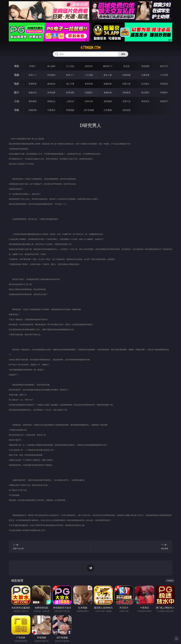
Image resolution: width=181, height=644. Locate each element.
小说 (17, 101)
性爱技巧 (164, 101)
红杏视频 (108, 110)
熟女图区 (145, 92)
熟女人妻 (108, 75)
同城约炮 (33, 110)
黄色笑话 (145, 101)
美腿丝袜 (108, 92)
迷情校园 (108, 101)
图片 (17, 92)
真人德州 (51, 66)
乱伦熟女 (145, 84)
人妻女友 (70, 101)
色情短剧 (126, 110)
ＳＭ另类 (164, 75)
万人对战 (70, 66)
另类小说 (126, 101)
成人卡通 (70, 84)
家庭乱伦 (51, 101)
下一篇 (131, 547)
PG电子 (32, 66)
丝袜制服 (126, 75)
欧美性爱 (89, 84)
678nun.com (91, 48)
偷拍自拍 (51, 84)
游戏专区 (89, 66)
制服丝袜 (108, 84)
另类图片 (164, 92)
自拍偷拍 (51, 75)
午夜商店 (51, 110)
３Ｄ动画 (89, 75)
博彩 (17, 66)
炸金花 (126, 66)
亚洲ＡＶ (33, 75)
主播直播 (145, 75)
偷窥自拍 (33, 92)
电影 (17, 84)
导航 (17, 110)
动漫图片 (89, 92)
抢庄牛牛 (164, 66)
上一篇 (50, 547)
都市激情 (33, 101)
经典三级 (126, 84)
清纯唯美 (126, 92)
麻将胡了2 (108, 66)
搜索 (123, 54)
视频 (17, 75)
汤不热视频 (89, 110)
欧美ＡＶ (70, 75)
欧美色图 (70, 92)
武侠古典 (89, 101)
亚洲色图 (51, 92)
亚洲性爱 (33, 84)
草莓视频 (70, 110)
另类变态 (164, 84)
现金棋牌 (145, 66)
